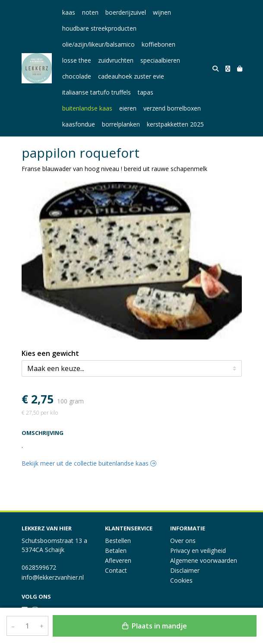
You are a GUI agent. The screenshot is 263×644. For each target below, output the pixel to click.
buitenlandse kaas (87, 108)
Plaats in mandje (155, 626)
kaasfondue (79, 124)
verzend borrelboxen (172, 108)
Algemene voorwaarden (204, 560)
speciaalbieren (160, 60)
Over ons (183, 541)
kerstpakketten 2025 (175, 124)
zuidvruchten (116, 60)
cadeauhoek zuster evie (131, 76)
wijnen (162, 12)
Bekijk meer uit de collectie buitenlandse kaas (89, 463)
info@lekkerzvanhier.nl (53, 577)
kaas (69, 12)
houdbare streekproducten (99, 28)
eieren (128, 108)
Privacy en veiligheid (198, 550)
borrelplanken (121, 124)
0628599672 (39, 567)
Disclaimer (185, 570)
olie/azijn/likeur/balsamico (98, 44)
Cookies (181, 580)
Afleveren (118, 560)
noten (90, 12)
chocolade (77, 76)
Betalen (116, 550)
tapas (146, 92)
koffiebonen (158, 44)
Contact (116, 570)
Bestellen (118, 541)
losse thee (77, 60)
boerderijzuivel (126, 12)
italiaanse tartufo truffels (97, 92)
